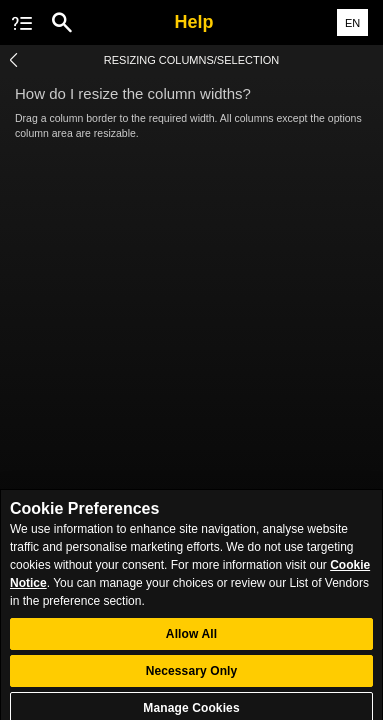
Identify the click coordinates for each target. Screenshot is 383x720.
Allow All (191, 639)
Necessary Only (192, 676)
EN (352, 23)
